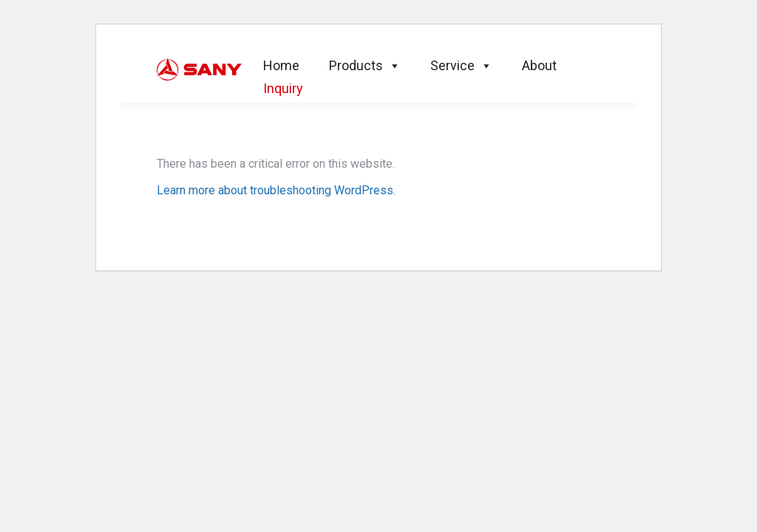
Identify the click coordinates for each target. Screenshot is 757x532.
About (539, 65)
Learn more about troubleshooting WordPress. (276, 190)
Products (365, 65)
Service (461, 65)
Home (281, 65)
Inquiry (283, 88)
